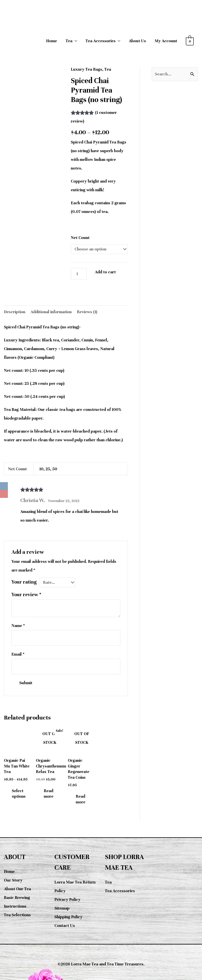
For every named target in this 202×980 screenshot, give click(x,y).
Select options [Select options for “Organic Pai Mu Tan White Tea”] (19, 794)
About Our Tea (17, 889)
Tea (108, 69)
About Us (137, 41)
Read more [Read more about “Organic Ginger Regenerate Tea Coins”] (81, 799)
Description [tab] (15, 312)
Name (18, 626)
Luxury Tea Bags (87, 69)
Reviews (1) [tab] (87, 312)
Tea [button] (69, 41)
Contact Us (65, 926)
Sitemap (62, 908)
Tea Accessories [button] (101, 41)
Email (18, 654)
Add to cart (105, 272)
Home (52, 41)
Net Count (80, 238)
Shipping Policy (68, 917)
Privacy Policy (67, 900)
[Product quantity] (79, 274)
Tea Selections (17, 915)
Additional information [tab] (51, 312)
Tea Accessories (120, 891)
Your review (26, 595)
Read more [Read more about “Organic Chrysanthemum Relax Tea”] (49, 794)
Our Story (13, 880)
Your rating (24, 582)
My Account (166, 41)
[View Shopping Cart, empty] (190, 41)
